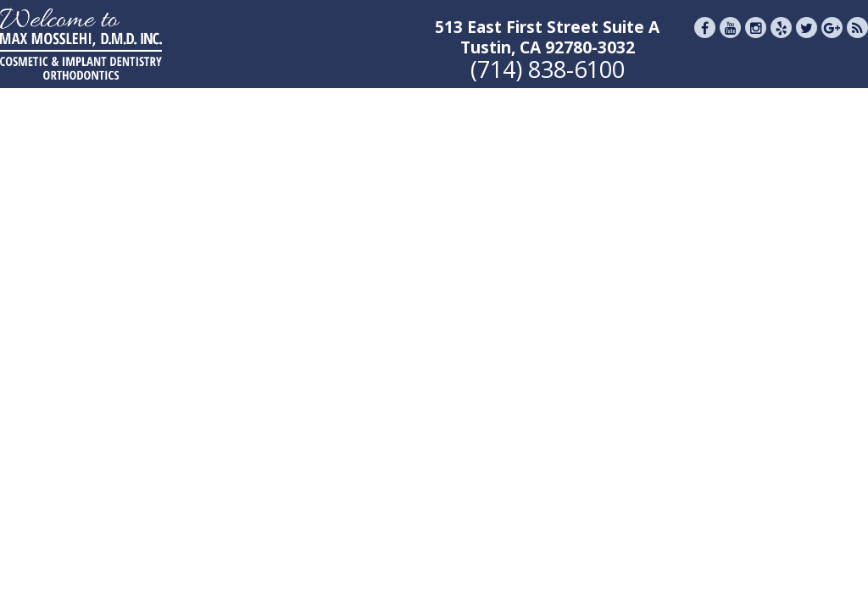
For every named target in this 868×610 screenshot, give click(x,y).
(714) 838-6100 (548, 69)
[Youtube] (730, 42)
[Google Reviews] (832, 42)
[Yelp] (781, 42)
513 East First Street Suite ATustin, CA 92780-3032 (547, 37)
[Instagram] (756, 42)
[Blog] (857, 42)
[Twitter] (807, 42)
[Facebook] (705, 42)
